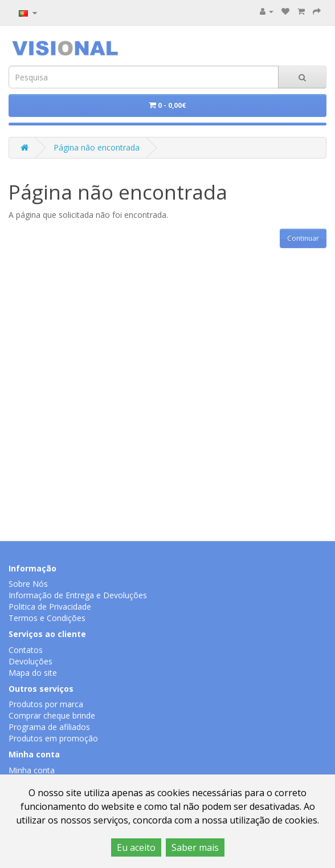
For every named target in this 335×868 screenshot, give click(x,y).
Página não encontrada (97, 147)
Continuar (303, 238)
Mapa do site (33, 673)
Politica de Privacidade (50, 607)
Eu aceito (136, 847)
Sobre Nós (28, 584)
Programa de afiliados (49, 727)
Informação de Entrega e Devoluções (78, 595)
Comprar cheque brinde (52, 715)
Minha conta (32, 770)
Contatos (26, 650)
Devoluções (30, 661)
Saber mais (195, 847)
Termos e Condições (47, 618)
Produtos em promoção (53, 738)
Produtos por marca (46, 704)
